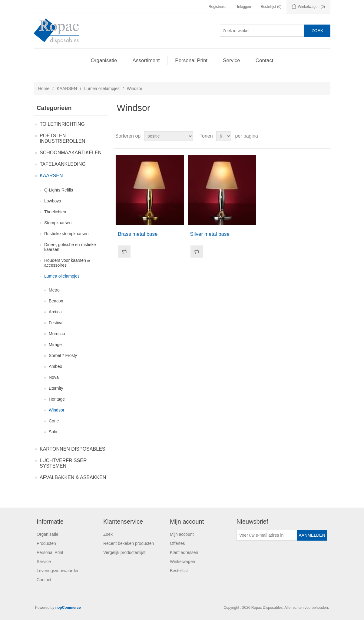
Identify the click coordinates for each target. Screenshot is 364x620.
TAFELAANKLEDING (63, 164)
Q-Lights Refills (59, 190)
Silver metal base (210, 234)
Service (232, 60)
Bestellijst (179, 571)
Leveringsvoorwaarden (58, 571)
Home (44, 88)
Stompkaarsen (58, 223)
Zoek (108, 534)
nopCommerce (68, 608)
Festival (56, 323)
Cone (54, 421)
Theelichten (55, 212)
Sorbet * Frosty (63, 355)
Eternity (56, 388)
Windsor (56, 410)
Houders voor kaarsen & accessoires (67, 263)
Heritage (57, 399)
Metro (54, 290)
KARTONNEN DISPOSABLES (72, 449)
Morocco (57, 334)
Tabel (314, 136)
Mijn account (182, 534)
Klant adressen (184, 552)
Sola (53, 432)
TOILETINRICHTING (62, 124)
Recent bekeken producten (129, 543)
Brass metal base (138, 234)
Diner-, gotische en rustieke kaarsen (70, 247)
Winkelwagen (182, 562)
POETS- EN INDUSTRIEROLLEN (62, 138)
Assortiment (146, 60)
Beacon (56, 301)
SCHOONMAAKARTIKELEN (71, 153)
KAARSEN (67, 88)
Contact (265, 60)
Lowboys (53, 201)
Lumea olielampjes (102, 88)
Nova (54, 377)
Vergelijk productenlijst (124, 552)
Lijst (325, 136)
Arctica (55, 312)
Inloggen (244, 7)
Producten (46, 543)
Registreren (218, 7)
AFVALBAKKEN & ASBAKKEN (73, 477)
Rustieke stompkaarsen (66, 234)
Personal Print (191, 60)
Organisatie (104, 60)
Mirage (55, 345)
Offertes (177, 543)
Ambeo (55, 366)
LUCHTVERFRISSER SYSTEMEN (63, 463)
